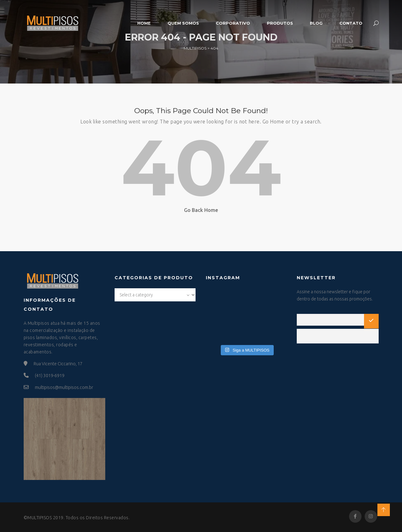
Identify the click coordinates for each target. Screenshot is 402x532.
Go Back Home (201, 210)
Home (144, 23)
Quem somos (183, 23)
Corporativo (233, 23)
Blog (316, 23)
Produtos (280, 23)
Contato (351, 23)
